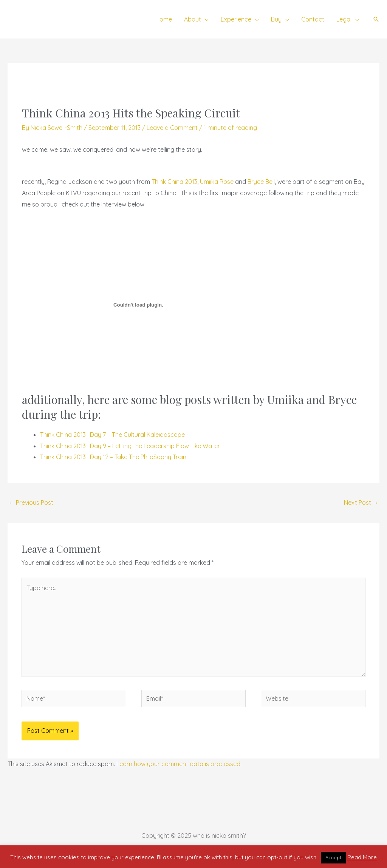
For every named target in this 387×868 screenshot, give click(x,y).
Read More (362, 857)
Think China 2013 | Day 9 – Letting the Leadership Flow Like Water (130, 446)
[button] (376, 19)
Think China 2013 (174, 182)
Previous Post (31, 503)
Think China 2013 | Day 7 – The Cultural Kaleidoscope (112, 435)
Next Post (361, 503)
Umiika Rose (217, 182)
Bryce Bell (261, 182)
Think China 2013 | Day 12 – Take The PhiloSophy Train (113, 457)
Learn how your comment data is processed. (179, 764)
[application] (205, 19)
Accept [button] (333, 857)
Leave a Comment (172, 128)
